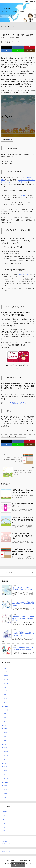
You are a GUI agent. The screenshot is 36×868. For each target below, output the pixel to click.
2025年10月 (5, 683)
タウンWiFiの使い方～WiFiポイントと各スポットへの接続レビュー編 (23, 536)
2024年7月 (4, 721)
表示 (10, 139)
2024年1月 (4, 733)
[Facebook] (18, 47)
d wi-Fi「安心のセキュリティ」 (17, 403)
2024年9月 (4, 714)
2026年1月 (4, 672)
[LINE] (18, 51)
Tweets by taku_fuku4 (7, 851)
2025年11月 (5, 680)
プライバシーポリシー (7, 844)
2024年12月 (5, 706)
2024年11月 (5, 710)
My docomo (24, 195)
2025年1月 (4, 702)
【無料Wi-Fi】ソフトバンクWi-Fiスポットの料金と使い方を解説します (23, 520)
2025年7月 (4, 691)
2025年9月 (4, 687)
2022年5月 (4, 763)
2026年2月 (4, 668)
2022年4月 (4, 767)
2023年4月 (4, 740)
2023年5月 (4, 737)
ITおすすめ (4, 812)
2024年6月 (4, 725)
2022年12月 (5, 752)
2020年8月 (4, 793)
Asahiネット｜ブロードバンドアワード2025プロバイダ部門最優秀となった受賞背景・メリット (23, 618)
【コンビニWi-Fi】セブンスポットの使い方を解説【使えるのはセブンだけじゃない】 (23, 552)
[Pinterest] (29, 47)
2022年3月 (4, 771)
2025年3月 (4, 695)
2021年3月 (4, 786)
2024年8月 (4, 718)
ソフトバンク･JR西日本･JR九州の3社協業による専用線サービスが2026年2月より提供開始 (23, 604)
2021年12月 (5, 778)
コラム (3, 823)
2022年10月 (5, 756)
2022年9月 (4, 759)
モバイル (12, 26)
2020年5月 (4, 797)
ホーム (4, 26)
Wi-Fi (3, 819)
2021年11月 (5, 782)
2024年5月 (4, 729)
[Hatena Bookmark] (7, 51)
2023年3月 (4, 744)
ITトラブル (4, 816)
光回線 (3, 831)
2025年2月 (4, 699)
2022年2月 (4, 775)
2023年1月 (4, 748)
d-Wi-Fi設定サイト (23, 274)
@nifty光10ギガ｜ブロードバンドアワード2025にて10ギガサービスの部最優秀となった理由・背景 (23, 634)
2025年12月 (5, 676)
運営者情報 (4, 841)
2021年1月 (4, 790)
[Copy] (29, 51)
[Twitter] (7, 47)
